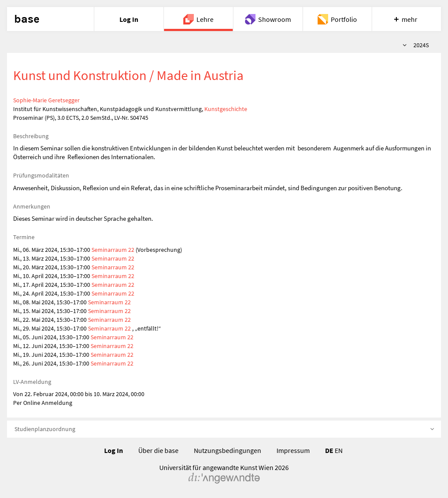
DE (329, 450)
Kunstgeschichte (226, 109)
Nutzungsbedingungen (227, 450)
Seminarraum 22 (113, 250)
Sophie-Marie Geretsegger (46, 100)
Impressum (293, 450)
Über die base (158, 450)
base (27, 19)
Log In (114, 450)
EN (339, 450)
